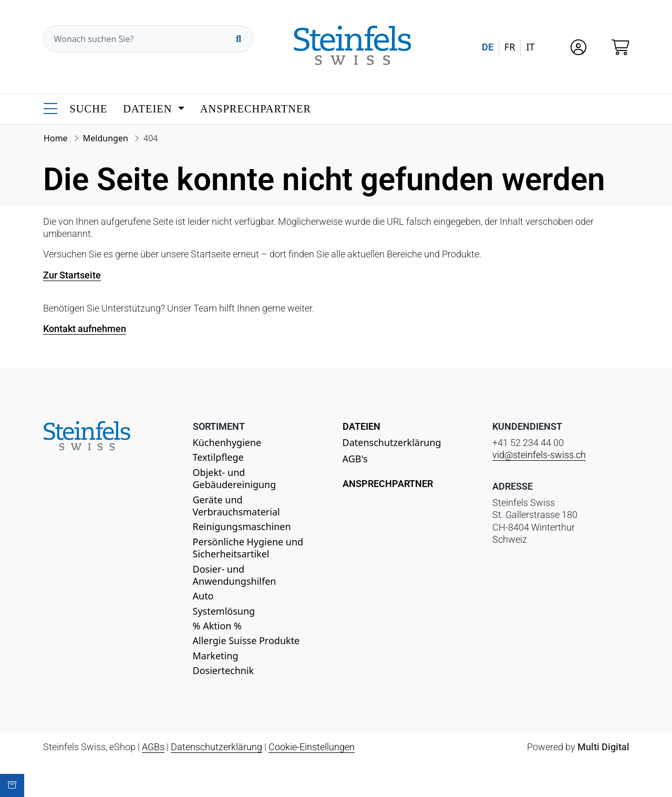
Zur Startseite (72, 275)
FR (510, 47)
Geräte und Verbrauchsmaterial (236, 506)
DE (488, 47)
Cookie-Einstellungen (312, 747)
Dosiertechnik (224, 670)
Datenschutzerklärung (392, 442)
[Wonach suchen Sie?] (148, 39)
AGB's (355, 459)
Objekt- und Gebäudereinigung (235, 478)
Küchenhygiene (227, 442)
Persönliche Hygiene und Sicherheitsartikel (248, 548)
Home (56, 138)
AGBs (153, 747)
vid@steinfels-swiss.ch (539, 455)
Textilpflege (218, 457)
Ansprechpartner (256, 109)
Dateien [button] (149, 109)
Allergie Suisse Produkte (246, 640)
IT (530, 47)
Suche (89, 109)
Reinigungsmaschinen (242, 526)
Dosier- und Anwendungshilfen (235, 575)
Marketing (216, 656)
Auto (203, 596)
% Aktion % (218, 626)
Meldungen (106, 138)
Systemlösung (224, 611)
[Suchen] (239, 39)
